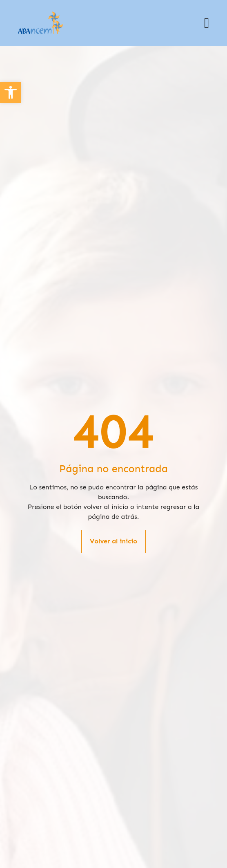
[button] (207, 23)
